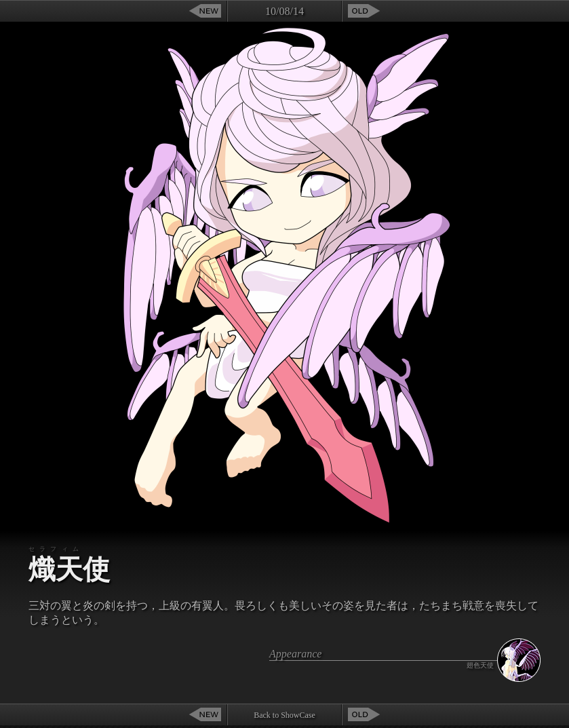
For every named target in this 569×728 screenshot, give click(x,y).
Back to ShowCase (284, 715)
